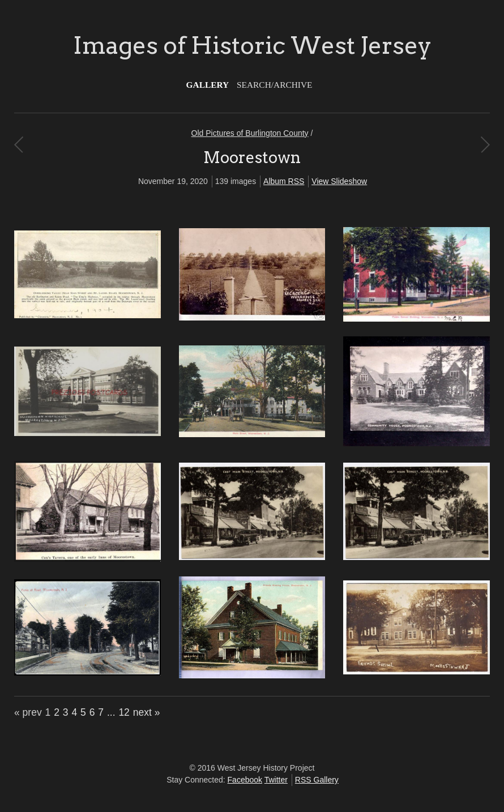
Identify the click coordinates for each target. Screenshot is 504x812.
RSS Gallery (317, 780)
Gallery (208, 85)
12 (124, 712)
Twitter (276, 780)
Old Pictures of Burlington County (250, 133)
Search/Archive (274, 85)
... (111, 712)
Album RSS (284, 181)
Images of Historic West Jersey (252, 45)
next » (147, 712)
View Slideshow (339, 181)
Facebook (245, 780)
